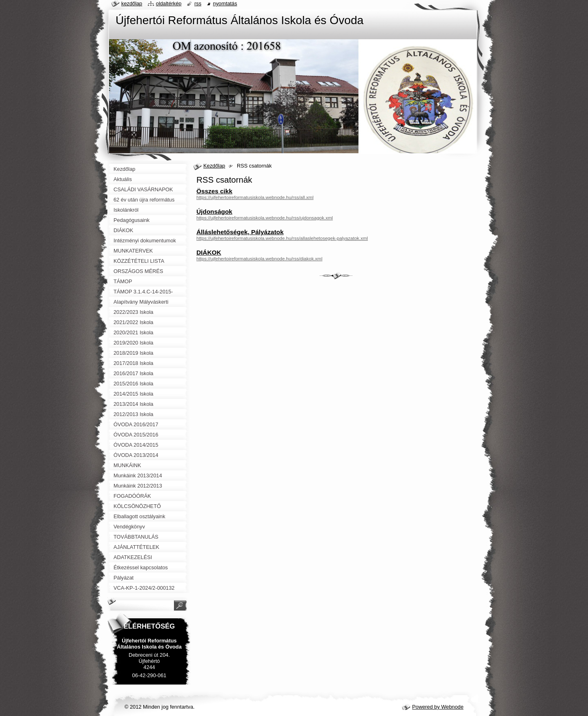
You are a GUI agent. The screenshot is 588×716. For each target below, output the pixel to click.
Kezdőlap (214, 166)
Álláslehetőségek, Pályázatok (240, 232)
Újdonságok (214, 211)
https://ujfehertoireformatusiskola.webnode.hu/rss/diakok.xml (259, 259)
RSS (198, 3)
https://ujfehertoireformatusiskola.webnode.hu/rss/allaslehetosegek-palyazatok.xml (282, 238)
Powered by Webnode (438, 707)
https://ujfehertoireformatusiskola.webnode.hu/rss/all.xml (255, 197)
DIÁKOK (209, 252)
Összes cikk (214, 191)
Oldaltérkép (169, 3)
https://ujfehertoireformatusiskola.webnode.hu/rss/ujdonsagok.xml (265, 218)
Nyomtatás (225, 3)
